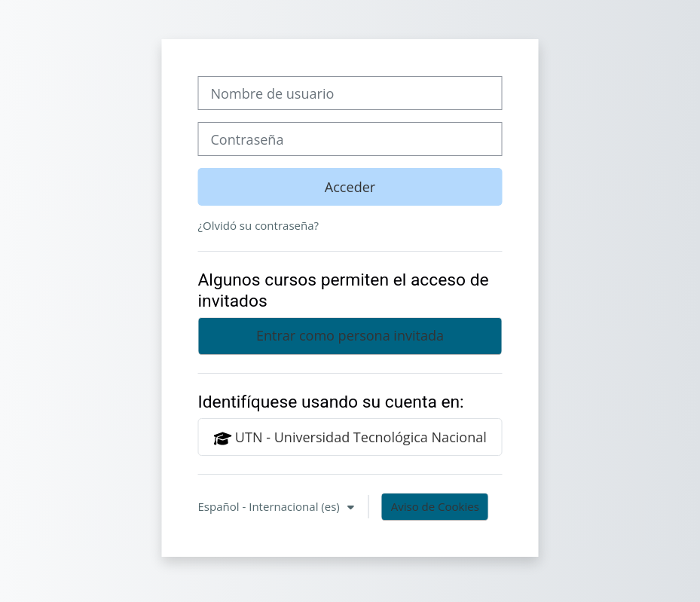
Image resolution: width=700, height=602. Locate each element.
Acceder (350, 187)
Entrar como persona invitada (350, 335)
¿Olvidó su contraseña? (259, 225)
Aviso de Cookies (435, 506)
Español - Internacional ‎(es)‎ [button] (271, 506)
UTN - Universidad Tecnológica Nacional (350, 438)
